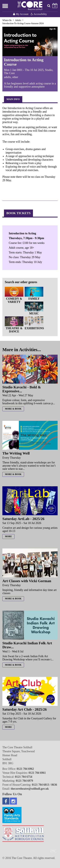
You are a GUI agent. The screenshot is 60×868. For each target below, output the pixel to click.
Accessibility (39, 14)
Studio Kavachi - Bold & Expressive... (22, 389)
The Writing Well (16, 453)
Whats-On (7, 20)
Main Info (13, 99)
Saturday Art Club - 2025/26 (25, 709)
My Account (21, 14)
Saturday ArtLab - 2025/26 (23, 519)
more (8, 536)
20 (55, 6)
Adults (18, 20)
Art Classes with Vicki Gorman (27, 581)
